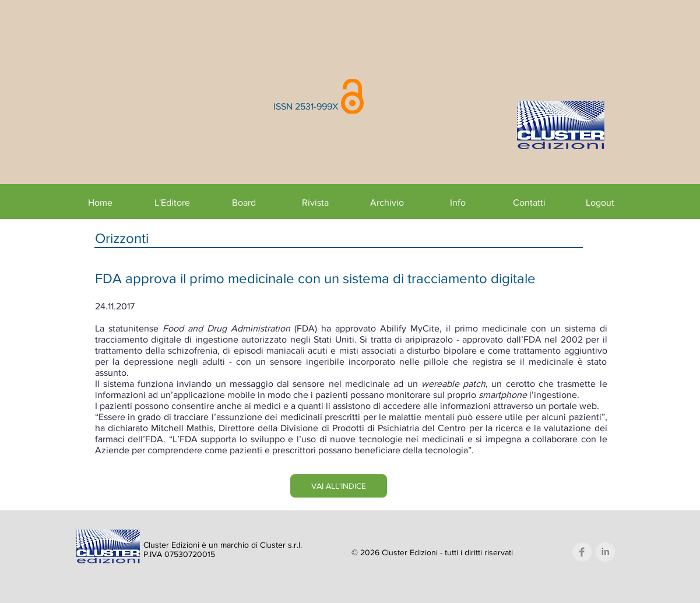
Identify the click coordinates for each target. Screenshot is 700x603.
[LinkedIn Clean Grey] (605, 552)
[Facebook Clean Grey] (582, 552)
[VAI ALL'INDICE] (339, 486)
